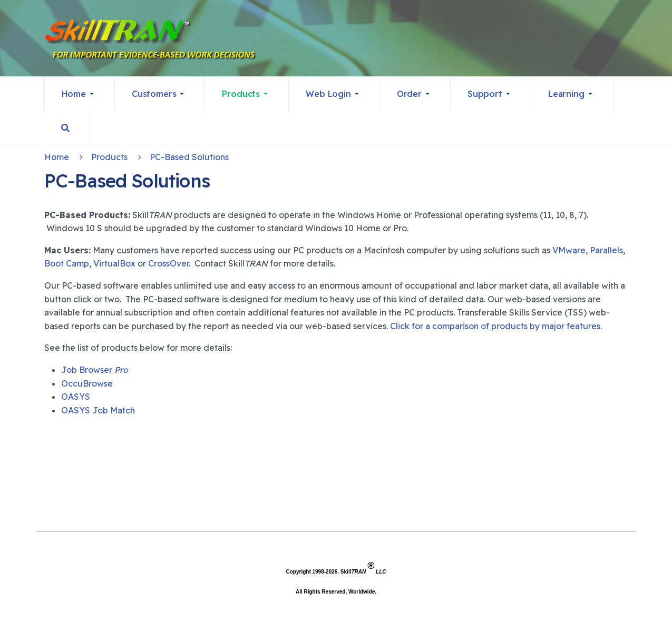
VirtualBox (114, 263)
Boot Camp (67, 263)
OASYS (76, 397)
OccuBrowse (87, 383)
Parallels (606, 250)
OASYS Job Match (98, 410)
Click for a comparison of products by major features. (496, 326)
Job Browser (95, 370)
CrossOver (168, 263)
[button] (80, 94)
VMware (569, 250)
